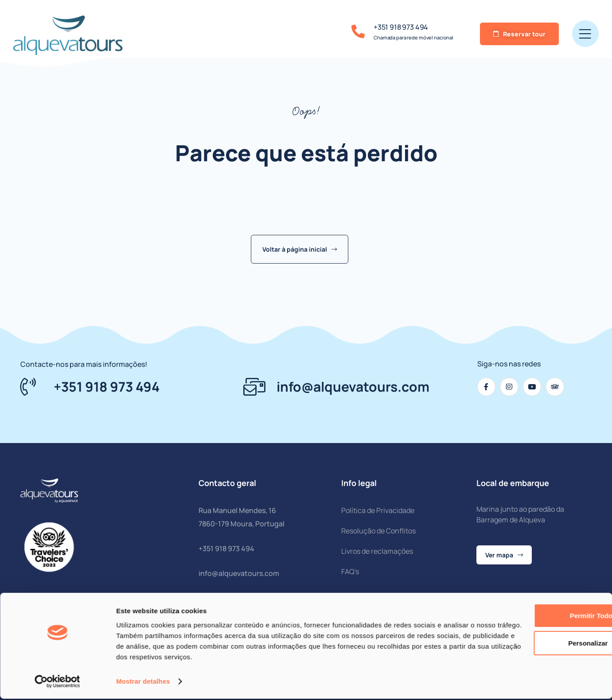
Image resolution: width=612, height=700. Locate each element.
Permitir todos (538, 617)
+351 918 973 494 (401, 27)
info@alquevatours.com (239, 573)
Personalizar (538, 644)
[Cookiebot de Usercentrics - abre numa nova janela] (57, 683)
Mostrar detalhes (143, 682)
